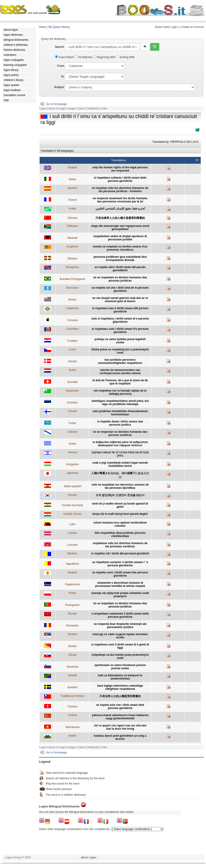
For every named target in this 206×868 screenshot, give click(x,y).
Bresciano (72, 288)
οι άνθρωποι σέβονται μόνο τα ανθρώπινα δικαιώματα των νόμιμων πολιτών (120, 444)
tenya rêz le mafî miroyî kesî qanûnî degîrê (120, 514)
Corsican (72, 320)
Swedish (72, 687)
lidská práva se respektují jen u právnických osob (120, 351)
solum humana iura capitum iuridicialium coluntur (120, 524)
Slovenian (72, 667)
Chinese (72, 218)
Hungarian (72, 464)
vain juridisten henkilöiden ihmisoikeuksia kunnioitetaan (120, 413)
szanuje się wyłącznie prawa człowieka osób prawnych (120, 595)
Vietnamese (72, 727)
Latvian (72, 533)
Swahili (72, 675)
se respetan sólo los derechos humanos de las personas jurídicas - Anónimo (120, 190)
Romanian (72, 626)
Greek (72, 444)
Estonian (72, 403)
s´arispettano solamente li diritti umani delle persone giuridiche (120, 615)
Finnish (72, 411)
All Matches (84, 57)
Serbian (72, 634)
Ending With (125, 57)
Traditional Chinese (72, 696)
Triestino (73, 707)
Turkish (72, 715)
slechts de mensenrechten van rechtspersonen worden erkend (120, 372)
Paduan (72, 572)
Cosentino (72, 329)
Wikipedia (93, 108)
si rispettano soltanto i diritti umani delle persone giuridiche (120, 179)
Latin (72, 524)
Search (60, 47)
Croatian (72, 341)
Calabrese (72, 308)
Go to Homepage (56, 104)
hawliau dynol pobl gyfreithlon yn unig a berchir (120, 737)
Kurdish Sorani (72, 514)
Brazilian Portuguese (72, 279)
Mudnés (72, 554)
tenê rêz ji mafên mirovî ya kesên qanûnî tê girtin (120, 505)
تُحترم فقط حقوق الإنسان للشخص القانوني (120, 209)
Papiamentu (72, 584)
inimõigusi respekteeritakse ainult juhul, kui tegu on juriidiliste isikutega (120, 403)
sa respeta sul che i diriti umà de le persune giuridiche (120, 289)
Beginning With (105, 57)
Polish (72, 593)
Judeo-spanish (72, 486)
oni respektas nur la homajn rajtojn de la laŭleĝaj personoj (120, 392)
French (72, 200)
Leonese (72, 545)
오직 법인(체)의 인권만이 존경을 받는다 (120, 495)
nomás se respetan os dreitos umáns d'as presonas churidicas (120, 248)
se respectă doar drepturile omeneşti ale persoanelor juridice (120, 626)
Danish (72, 361)
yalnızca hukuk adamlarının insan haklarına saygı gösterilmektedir (120, 717)
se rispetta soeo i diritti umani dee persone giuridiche (120, 574)
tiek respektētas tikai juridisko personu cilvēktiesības (120, 535)
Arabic (72, 209)
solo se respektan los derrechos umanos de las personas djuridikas (120, 486)
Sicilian (72, 646)
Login (174, 27)
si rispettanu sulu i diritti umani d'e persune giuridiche (120, 331)
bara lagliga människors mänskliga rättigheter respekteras (120, 687)
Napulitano (72, 564)
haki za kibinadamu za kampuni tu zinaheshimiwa (120, 677)
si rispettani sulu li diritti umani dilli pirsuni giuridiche (120, 310)
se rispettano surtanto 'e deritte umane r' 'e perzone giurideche (120, 564)
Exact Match (65, 57)
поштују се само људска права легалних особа (120, 636)
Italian (72, 179)
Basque (72, 258)
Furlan (72, 423)
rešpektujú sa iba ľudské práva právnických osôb (120, 656)
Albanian (72, 238)
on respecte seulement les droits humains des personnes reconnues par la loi (120, 200)
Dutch (72, 370)
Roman (72, 614)
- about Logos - (89, 857)
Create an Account (192, 27)
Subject (59, 87)
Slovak (72, 655)
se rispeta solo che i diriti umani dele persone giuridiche (120, 707)
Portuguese (72, 605)
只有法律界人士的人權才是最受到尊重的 (120, 218)
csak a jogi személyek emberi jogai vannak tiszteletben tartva (120, 464)
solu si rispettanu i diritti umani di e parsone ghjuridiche (120, 320)
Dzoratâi (72, 382)
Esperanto (72, 391)
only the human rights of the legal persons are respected (120, 169)
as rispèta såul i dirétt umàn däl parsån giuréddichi (120, 269)
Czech (72, 349)
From (61, 66)
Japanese (72, 473)
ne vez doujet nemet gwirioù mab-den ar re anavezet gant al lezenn (120, 300)
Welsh (72, 736)
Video (104, 108)
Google (61, 108)
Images (72, 108)
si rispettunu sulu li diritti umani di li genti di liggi (120, 646)
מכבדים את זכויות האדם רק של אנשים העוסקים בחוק (120, 454)
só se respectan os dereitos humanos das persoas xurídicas (120, 433)
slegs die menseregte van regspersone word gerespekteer (120, 228)
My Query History (59, 27)
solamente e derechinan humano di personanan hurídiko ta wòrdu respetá (120, 584)
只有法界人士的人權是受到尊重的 (120, 696)
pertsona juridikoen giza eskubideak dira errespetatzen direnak (120, 258)
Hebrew (72, 452)
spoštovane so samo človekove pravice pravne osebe (120, 667)
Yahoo (81, 108)
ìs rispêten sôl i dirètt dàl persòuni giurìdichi (120, 554)
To (62, 77)
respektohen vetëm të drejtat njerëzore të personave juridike (120, 238)
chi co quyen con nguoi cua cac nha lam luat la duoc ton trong (120, 727)
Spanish (72, 188)
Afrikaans (72, 226)
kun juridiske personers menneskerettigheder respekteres (120, 361)
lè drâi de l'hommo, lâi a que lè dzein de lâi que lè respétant (120, 382)
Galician (72, 432)
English (72, 167)
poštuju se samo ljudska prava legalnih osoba (120, 341)
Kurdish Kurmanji (72, 505)
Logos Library (47, 108)
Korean (72, 495)
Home (43, 27)
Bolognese (72, 267)
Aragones (72, 247)
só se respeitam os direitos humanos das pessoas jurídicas (120, 279)
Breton (72, 300)
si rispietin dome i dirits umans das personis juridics (120, 423)
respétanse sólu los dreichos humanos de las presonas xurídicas (120, 545)
